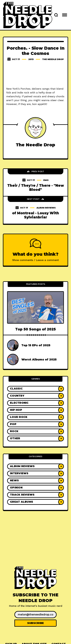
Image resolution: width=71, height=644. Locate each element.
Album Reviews (46, 208)
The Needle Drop (53, 59)
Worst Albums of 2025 (39, 359)
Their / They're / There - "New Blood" (36, 188)
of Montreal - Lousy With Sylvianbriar (36, 215)
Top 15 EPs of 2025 (36, 345)
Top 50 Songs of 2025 (35, 329)
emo (46, 180)
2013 (31, 59)
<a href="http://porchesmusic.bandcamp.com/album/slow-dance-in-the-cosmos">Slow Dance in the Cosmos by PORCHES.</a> (35, 74)
